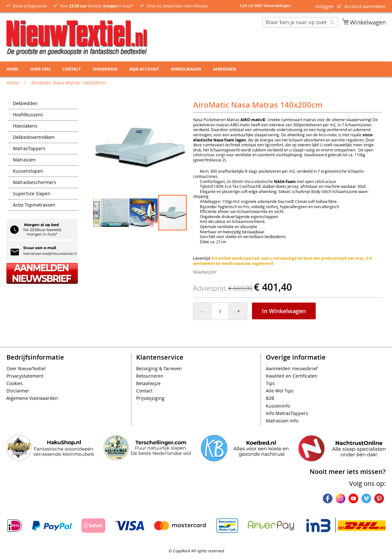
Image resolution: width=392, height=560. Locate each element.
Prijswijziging (150, 398)
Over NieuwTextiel (26, 368)
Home (13, 83)
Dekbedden (25, 104)
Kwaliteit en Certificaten (292, 376)
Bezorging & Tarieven (159, 368)
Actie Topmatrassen (34, 205)
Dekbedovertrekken (34, 138)
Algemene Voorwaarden (32, 398)
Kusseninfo (278, 406)
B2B (270, 398)
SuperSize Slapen (32, 194)
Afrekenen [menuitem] (225, 69)
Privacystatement (25, 376)
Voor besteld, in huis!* (97, 6)
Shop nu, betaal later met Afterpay (177, 6)
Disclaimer (18, 391)
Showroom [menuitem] (105, 69)
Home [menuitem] (12, 69)
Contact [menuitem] (72, 69)
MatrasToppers (29, 149)
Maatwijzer (205, 272)
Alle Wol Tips (280, 391)
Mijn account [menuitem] (144, 69)
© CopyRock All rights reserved (196, 551)
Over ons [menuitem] (40, 69)
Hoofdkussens (28, 115)
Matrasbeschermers (35, 183)
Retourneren (150, 376)
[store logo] (77, 38)
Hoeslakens (25, 126)
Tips (270, 383)
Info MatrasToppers (287, 413)
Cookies (15, 383)
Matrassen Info (282, 421)
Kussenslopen (28, 171)
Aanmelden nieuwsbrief (292, 368)
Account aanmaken (365, 6)
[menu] (196, 69)
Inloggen (325, 6)
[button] (106, 147)
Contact (144, 391)
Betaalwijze (148, 383)
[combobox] (300, 22)
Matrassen (24, 160)
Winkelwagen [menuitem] (186, 69)
